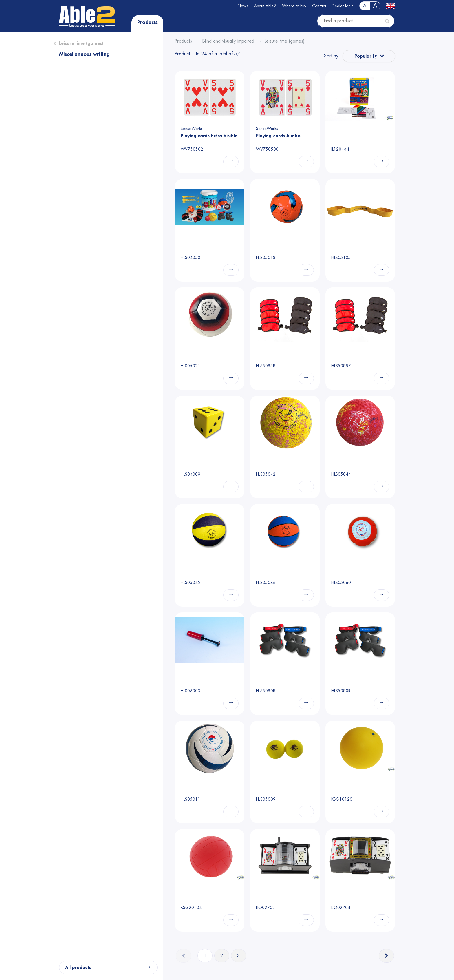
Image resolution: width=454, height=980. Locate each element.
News (243, 6)
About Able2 (265, 6)
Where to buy (294, 6)
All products (78, 968)
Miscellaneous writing (84, 54)
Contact (319, 6)
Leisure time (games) (81, 43)
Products (147, 22)
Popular (366, 56)
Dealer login (343, 6)
